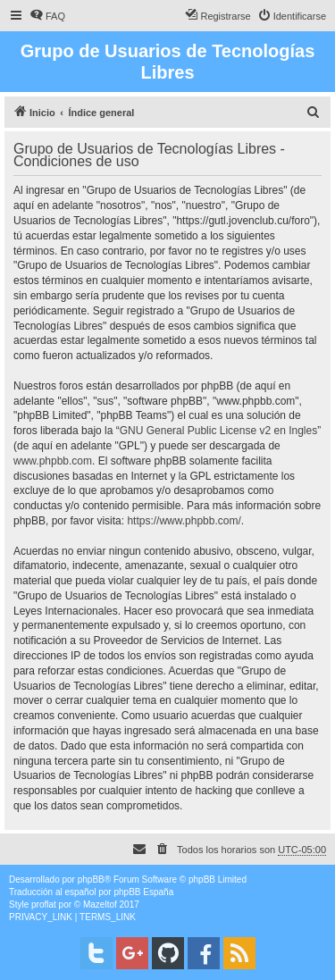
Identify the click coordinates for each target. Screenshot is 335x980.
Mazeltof (100, 905)
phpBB (91, 879)
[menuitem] (47, 16)
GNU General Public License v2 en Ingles (218, 431)
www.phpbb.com (53, 461)
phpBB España (143, 892)
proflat (44, 905)
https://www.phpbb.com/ (184, 521)
